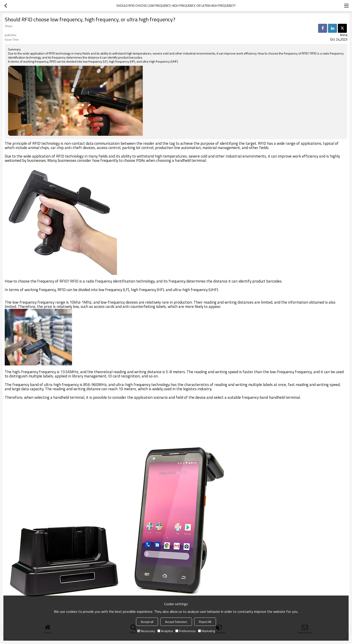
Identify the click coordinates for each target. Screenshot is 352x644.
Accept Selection (176, 622)
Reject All (205, 622)
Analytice (165, 631)
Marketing (207, 631)
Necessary (146, 631)
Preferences (186, 631)
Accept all (147, 622)
